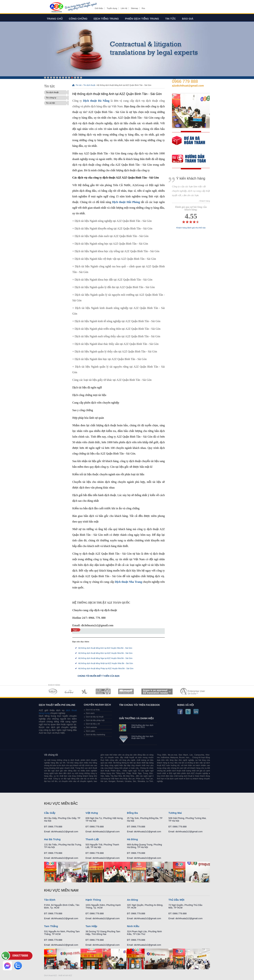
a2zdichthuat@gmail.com (188, 86)
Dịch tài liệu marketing (96, 735)
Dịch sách (90, 713)
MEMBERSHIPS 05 (126, 691)
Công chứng (78, 19)
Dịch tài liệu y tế (93, 724)
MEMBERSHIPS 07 (193, 691)
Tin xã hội (56, 103)
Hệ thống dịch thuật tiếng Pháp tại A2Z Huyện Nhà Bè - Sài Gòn (106, 668)
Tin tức (171, 19)
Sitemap (134, 8)
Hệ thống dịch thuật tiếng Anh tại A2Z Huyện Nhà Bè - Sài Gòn (105, 648)
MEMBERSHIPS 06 (157, 691)
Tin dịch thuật (56, 92)
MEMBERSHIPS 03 (85, 691)
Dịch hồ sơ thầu (93, 710)
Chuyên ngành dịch (97, 705)
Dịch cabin (90, 731)
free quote (189, 143)
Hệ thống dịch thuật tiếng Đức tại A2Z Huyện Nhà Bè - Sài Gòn (105, 653)
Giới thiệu (99, 8)
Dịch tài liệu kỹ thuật (95, 717)
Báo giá (188, 19)
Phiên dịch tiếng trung (142, 19)
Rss (143, 8)
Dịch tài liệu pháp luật (95, 720)
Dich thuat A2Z (50, 975)
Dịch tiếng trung (106, 19)
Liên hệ (124, 8)
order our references (192, 159)
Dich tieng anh (56, 8)
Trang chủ (55, 19)
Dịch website (91, 727)
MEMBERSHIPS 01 (52, 691)
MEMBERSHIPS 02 (69, 691)
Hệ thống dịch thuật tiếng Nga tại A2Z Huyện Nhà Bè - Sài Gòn (105, 658)
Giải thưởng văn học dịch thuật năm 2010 (142, 737)
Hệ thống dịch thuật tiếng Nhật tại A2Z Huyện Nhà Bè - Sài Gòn (106, 663)
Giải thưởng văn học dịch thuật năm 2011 (142, 726)
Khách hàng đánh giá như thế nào (191, 228)
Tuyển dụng (112, 8)
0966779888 (20, 956)
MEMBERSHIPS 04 (103, 691)
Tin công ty (56, 98)
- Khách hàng (204, 201)
